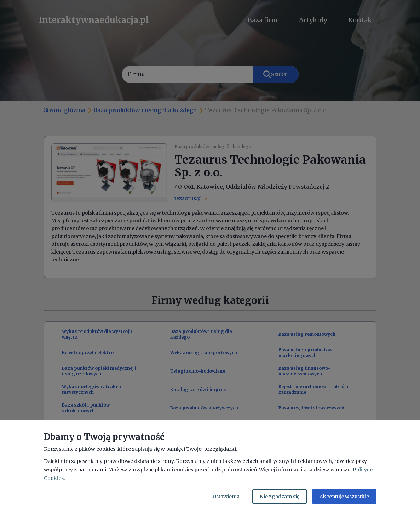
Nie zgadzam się (280, 497)
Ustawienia (226, 497)
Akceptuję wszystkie (344, 497)
